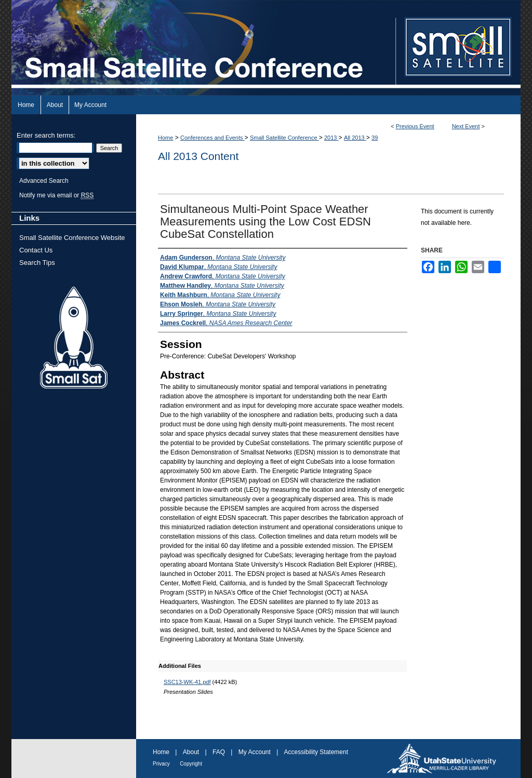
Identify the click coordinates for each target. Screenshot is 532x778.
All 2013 (355, 138)
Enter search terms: (46, 135)
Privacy (161, 764)
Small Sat (74, 338)
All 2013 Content (198, 156)
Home (165, 138)
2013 (331, 138)
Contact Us (36, 250)
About (191, 752)
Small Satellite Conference (284, 138)
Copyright (191, 764)
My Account (255, 752)
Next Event (466, 126)
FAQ (219, 752)
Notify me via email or (56, 195)
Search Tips (37, 263)
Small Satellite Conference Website (72, 238)
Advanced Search (44, 181)
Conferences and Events (212, 138)
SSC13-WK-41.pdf (187, 682)
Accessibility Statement (316, 752)
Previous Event (415, 126)
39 (375, 138)
